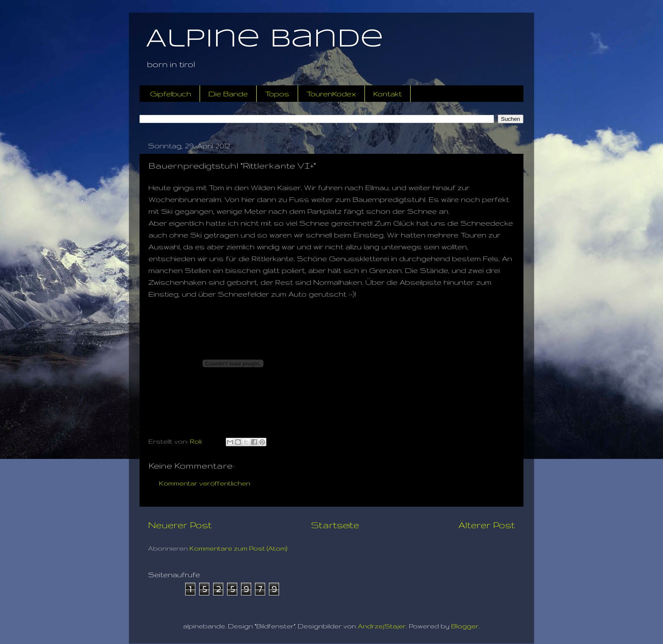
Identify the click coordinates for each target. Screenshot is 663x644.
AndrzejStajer (382, 626)
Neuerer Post (180, 525)
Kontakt (388, 94)
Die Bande (228, 94)
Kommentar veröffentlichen (205, 483)
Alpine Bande (265, 39)
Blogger (465, 626)
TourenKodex (331, 94)
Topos (277, 94)
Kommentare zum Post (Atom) (238, 548)
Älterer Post (487, 525)
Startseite (335, 525)
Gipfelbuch (171, 94)
